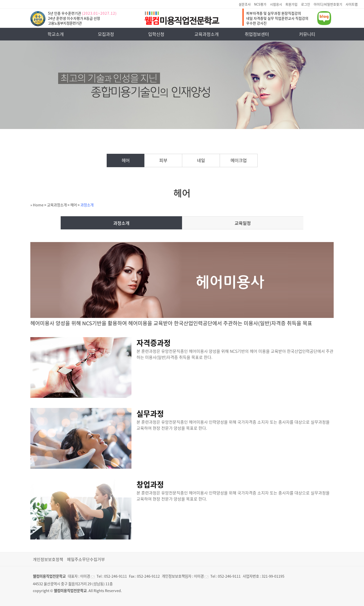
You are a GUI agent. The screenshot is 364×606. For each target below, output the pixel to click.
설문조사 (245, 4)
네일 (201, 160)
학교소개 (56, 34)
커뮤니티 (307, 34)
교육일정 (243, 223)
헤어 (126, 160)
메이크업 (239, 160)
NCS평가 (260, 4)
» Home (37, 205)
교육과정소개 (207, 34)
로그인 (306, 4)
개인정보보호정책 (48, 559)
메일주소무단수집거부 (86, 559)
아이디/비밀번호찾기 (328, 4)
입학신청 (156, 34)
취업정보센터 (257, 34)
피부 (163, 160)
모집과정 (106, 34)
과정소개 (87, 205)
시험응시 (276, 4)
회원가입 (291, 4)
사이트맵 (352, 4)
